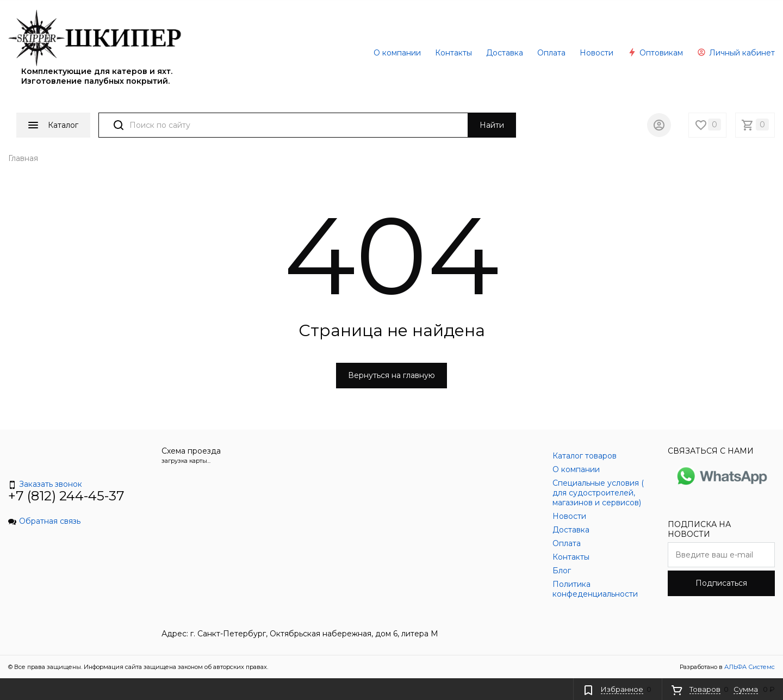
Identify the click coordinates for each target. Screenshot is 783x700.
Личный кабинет (736, 53)
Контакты (453, 53)
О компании (397, 53)
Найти (492, 125)
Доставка (505, 53)
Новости (596, 53)
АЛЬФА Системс (749, 667)
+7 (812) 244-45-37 (66, 496)
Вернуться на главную (391, 375)
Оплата (551, 53)
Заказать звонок (45, 484)
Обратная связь (44, 521)
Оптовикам (655, 53)
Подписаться (721, 583)
